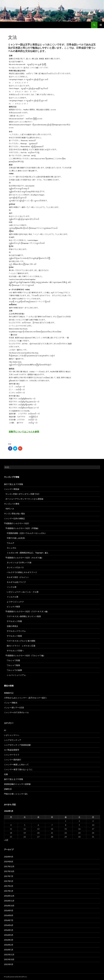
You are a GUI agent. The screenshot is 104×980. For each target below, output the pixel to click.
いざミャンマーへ (12, 735)
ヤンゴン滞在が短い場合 (14, 514)
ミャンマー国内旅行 (13, 760)
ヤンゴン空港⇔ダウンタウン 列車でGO (22, 494)
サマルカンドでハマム (16, 631)
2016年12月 (9, 896)
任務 (6, 774)
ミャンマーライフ (12, 755)
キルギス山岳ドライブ (16, 582)
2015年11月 (9, 955)
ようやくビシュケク (15, 602)
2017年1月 (9, 891)
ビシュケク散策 (13, 607)
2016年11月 (9, 901)
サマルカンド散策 (14, 636)
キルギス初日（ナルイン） (18, 577)
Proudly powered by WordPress (16, 977)
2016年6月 (9, 925)
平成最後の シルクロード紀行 (17, 523)
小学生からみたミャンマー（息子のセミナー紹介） (26, 698)
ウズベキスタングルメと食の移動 (21, 641)
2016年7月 (9, 920)
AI (5, 730)
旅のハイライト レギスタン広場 (21, 646)
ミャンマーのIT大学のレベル (16, 712)
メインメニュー (101, 25)
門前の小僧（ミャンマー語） (16, 794)
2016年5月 (9, 930)
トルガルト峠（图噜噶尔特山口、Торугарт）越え (28, 553)
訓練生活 (8, 789)
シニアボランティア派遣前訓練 (17, 745)
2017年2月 (9, 886)
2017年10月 (9, 871)
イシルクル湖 (12, 597)
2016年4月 (9, 935)
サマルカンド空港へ (15, 651)
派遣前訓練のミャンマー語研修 (17, 784)
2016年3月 (9, 940)
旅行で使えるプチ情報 (14, 484)
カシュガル (12, 548)
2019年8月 (9, 862)
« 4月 (6, 840)
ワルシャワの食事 (14, 670)
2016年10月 (9, 906)
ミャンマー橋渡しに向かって (16, 764)
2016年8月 (9, 915)
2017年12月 (9, 866)
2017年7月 (9, 876)
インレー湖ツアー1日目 (14, 708)
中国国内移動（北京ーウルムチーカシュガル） (27, 533)
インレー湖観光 (11, 703)
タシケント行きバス (15, 567)
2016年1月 (9, 950)
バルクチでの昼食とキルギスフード (22, 572)
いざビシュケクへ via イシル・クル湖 (23, 592)
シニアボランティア (13, 740)
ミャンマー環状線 (12, 489)
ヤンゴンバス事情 (12, 504)
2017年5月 (9, 881)
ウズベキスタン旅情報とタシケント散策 (24, 616)
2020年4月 (9, 857)
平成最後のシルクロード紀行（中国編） (22, 528)
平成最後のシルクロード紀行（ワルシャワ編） (25, 655)
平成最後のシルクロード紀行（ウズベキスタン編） (27, 611)
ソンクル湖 (12, 587)
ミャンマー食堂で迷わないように (18, 769)
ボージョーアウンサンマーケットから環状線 (24, 499)
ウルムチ (11, 543)
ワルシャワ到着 (13, 660)
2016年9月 (9, 910)
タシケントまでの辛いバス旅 (19, 562)
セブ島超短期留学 (12, 750)
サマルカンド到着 (14, 621)
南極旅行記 (9, 693)
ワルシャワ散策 (13, 665)
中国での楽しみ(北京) (16, 538)
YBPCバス (10, 509)
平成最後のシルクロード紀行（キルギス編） (24, 558)
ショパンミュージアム (16, 675)
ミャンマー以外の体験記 (14, 518)
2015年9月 (9, 964)
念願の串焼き (12, 626)
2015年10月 (9, 959)
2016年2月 (9, 945)
